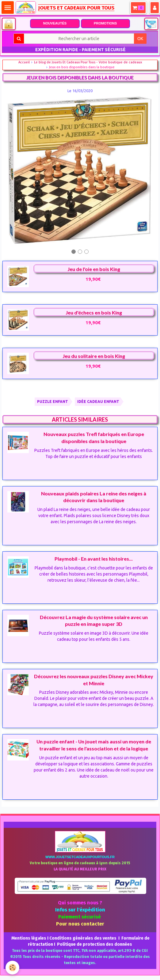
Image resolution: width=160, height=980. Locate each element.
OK (140, 39)
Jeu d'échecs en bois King (94, 312)
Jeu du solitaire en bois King (94, 356)
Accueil (24, 62)
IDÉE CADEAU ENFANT (98, 402)
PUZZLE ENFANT (53, 402)
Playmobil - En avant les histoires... (94, 559)
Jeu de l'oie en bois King (94, 269)
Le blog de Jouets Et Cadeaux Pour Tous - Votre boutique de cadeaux (88, 62)
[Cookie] (12, 968)
